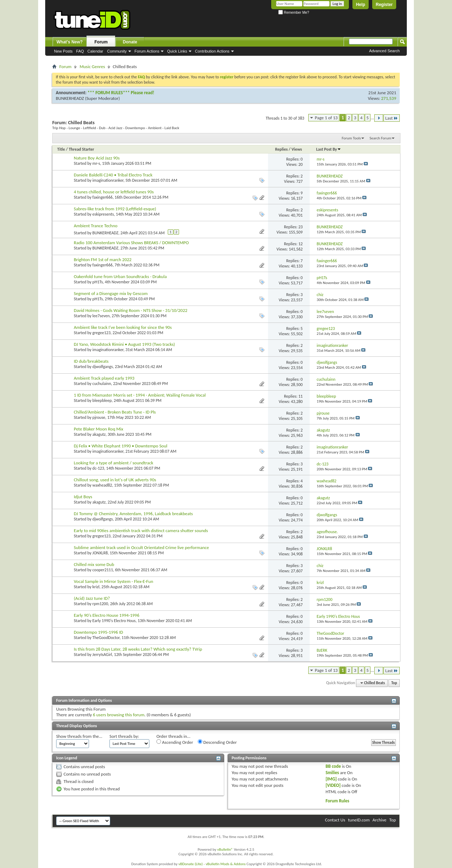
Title (61, 149)
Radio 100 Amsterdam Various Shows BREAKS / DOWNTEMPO (131, 243)
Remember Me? (294, 13)
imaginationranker (108, 180)
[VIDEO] (333, 785)
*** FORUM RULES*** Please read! (121, 93)
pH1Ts (98, 282)
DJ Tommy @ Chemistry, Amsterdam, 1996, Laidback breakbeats (133, 514)
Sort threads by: (124, 736)
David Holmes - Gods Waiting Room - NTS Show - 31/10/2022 (131, 310)
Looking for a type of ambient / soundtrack (114, 463)
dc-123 (98, 468)
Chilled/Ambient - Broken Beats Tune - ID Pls (115, 412)
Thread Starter (82, 149)
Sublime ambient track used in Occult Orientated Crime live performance (141, 547)
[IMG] (331, 779)
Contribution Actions (212, 51)
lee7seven (101, 316)
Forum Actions (147, 51)
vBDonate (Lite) (191, 864)
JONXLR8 (100, 553)
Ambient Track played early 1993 (104, 378)
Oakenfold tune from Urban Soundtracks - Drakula (120, 276)
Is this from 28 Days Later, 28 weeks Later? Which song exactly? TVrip (138, 649)
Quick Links (177, 51)
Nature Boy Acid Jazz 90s (97, 158)
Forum (101, 42)
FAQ (80, 51)
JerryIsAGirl (102, 655)
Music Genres (92, 67)
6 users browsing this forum (119, 715)
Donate (130, 42)
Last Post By (329, 149)
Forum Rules (337, 801)
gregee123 (102, 333)
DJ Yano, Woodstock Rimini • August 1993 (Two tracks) (124, 344)
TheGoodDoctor (106, 638)
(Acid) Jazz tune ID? (92, 598)
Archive (379, 820)
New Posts (63, 51)
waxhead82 (102, 485)
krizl (96, 587)
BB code (333, 766)
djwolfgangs (103, 367)
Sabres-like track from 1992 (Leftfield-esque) (115, 209)
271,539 (389, 98)
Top (394, 683)
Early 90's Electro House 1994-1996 (107, 615)
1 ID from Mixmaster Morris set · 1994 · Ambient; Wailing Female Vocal (140, 395)
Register (384, 5)
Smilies (332, 773)
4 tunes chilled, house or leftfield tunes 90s (114, 192)
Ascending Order (175, 742)
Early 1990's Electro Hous (114, 621)
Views (297, 149)
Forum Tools (351, 138)
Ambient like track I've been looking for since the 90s (123, 327)
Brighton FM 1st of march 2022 (103, 260)
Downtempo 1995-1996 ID (98, 632)
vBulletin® (225, 849)
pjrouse (99, 417)
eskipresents (103, 214)
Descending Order (217, 742)
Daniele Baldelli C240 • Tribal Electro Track (113, 175)
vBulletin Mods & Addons (225, 864)
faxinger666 (103, 197)
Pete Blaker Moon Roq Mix (99, 429)
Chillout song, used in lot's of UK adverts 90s (115, 480)
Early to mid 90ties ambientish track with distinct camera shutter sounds (141, 531)
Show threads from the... (79, 736)
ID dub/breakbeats (91, 361)
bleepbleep (102, 400)
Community (117, 51)
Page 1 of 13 (326, 118)
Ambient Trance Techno (96, 226)
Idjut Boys (83, 497)
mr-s (96, 163)
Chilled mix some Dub (94, 564)
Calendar (96, 51)
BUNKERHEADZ (70, 98)
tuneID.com (359, 820)
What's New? (70, 42)
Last (392, 118)
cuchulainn (102, 384)
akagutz (99, 434)
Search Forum (381, 138)
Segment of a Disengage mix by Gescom (111, 293)
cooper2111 (103, 570)
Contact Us (335, 820)
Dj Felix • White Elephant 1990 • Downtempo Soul (121, 446)
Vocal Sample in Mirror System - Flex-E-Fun (114, 581)
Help (361, 5)
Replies (281, 149)
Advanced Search (384, 51)
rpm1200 (100, 604)
